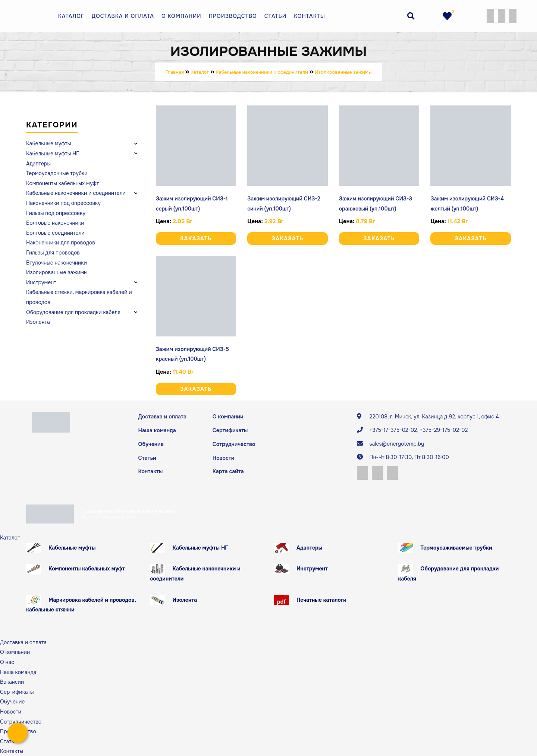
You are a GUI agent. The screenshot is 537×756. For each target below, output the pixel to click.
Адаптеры (309, 547)
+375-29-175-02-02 (444, 430)
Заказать (196, 238)
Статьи (275, 16)
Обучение (151, 444)
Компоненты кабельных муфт (87, 568)
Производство (233, 16)
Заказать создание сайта (108, 516)
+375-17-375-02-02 (393, 430)
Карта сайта (228, 471)
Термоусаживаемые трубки (456, 547)
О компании (181, 16)
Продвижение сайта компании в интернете (128, 511)
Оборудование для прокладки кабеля (449, 573)
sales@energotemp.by (397, 444)
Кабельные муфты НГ (200, 547)
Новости (223, 458)
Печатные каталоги (321, 599)
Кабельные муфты (72, 547)
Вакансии (12, 681)
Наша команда (157, 430)
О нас (7, 662)
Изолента (185, 599)
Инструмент (312, 568)
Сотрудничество (234, 444)
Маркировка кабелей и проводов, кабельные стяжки (81, 604)
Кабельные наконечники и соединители (195, 573)
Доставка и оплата (123, 16)
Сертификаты (230, 430)
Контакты (310, 16)
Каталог (71, 16)
